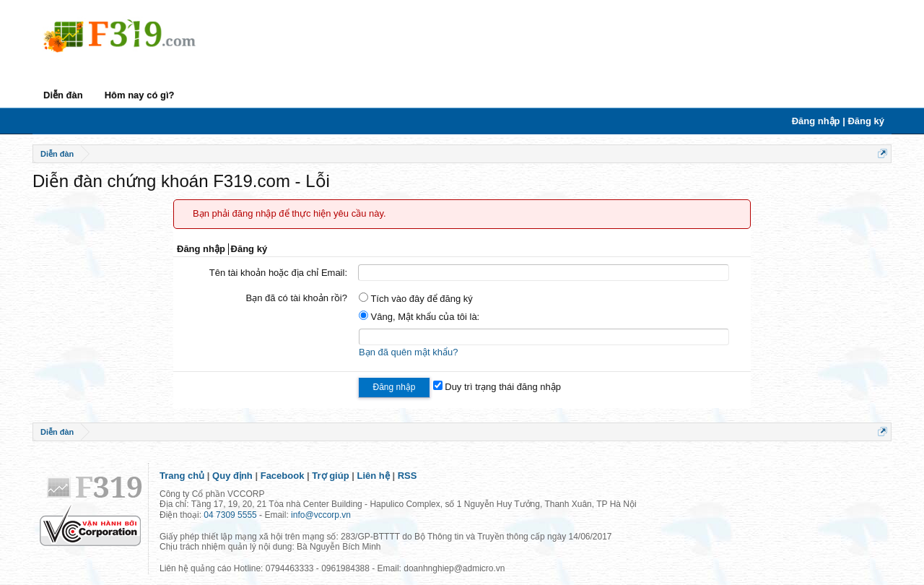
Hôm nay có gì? (140, 95)
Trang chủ (182, 476)
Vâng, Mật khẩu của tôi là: (419, 317)
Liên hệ (374, 476)
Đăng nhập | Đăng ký (838, 121)
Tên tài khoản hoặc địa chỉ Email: (278, 273)
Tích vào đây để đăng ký (416, 299)
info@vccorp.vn (321, 515)
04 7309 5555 (230, 515)
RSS (407, 476)
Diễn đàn (63, 95)
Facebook (283, 476)
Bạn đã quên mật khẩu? (408, 352)
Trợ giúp (330, 476)
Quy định (232, 476)
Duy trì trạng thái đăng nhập (497, 387)
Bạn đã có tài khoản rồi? (296, 298)
